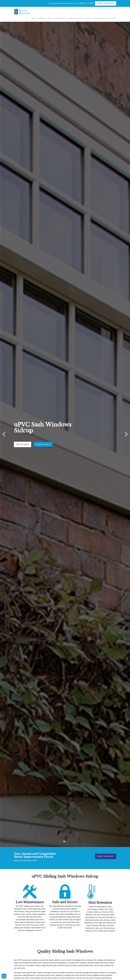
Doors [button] (49, 18)
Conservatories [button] (59, 18)
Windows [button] (42, 18)
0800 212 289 (85, 3)
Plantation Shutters (101, 18)
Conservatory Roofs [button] (75, 18)
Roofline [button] (88, 18)
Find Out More (23, 445)
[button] (4, 434)
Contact (113, 18)
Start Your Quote (106, 3)
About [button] (34, 18)
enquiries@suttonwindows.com (62, 3)
